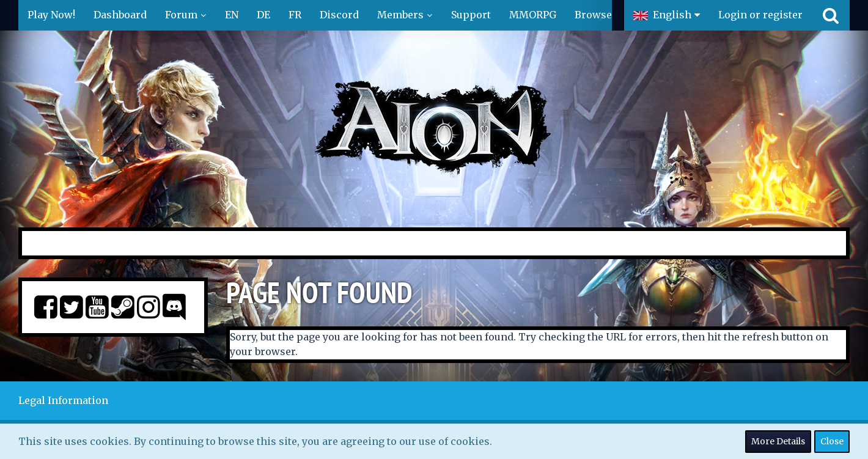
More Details (778, 441)
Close (832, 441)
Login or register (760, 15)
